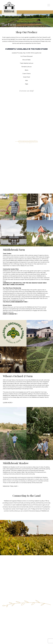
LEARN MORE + (8, 403)
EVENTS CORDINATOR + (10, 314)
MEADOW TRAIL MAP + (11, 486)
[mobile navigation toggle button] (49, 5)
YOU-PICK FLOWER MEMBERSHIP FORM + (16, 302)
